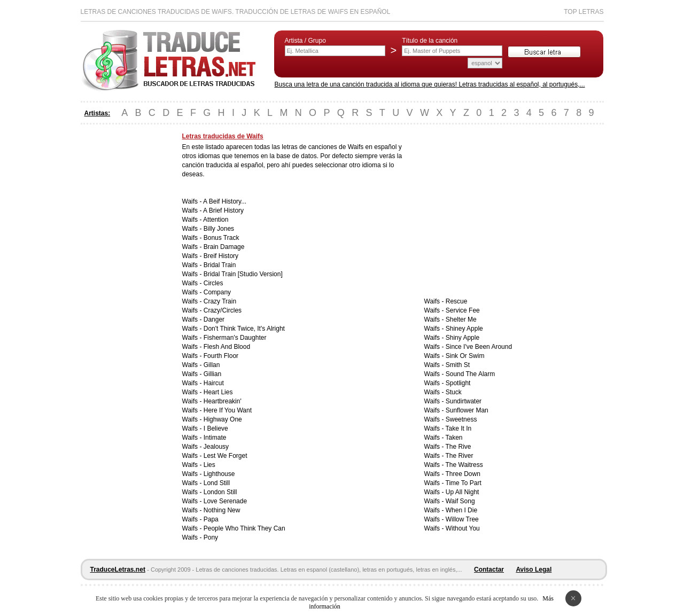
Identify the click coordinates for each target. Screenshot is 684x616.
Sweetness (461, 419)
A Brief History (223, 210)
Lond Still (217, 483)
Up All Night (463, 492)
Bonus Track (221, 238)
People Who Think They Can (244, 528)
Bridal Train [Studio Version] (243, 274)
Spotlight (458, 383)
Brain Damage (224, 247)
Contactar (489, 570)
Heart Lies (218, 392)
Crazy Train (220, 301)
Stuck (454, 392)
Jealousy (216, 447)
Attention (216, 220)
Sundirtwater (464, 401)
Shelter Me (461, 319)
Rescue (457, 301)
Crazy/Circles (223, 310)
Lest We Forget (226, 456)
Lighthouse (219, 474)
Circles (213, 283)
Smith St (458, 365)
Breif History (221, 256)
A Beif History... (225, 201)
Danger (214, 319)
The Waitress (464, 465)
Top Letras (584, 12)
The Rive (458, 447)
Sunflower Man (467, 410)
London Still (220, 492)
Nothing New (222, 510)
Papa (211, 519)
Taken (454, 438)
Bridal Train (220, 265)
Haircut (214, 383)
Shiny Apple (463, 338)
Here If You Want (228, 410)
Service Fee (463, 310)
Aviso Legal (534, 570)
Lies (209, 465)
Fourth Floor (221, 356)
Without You (463, 528)
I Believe (216, 428)
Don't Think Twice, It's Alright (244, 329)
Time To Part (464, 483)
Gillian (212, 374)
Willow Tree (462, 519)
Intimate (215, 438)
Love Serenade (225, 501)
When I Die (461, 510)
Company (217, 292)
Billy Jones (219, 229)
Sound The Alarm (471, 374)
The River (460, 456)
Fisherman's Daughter (235, 338)
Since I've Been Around (479, 347)
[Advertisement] (123, 293)
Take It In (459, 428)
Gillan (212, 365)
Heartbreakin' (223, 401)
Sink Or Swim (465, 356)
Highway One (223, 419)
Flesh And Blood (227, 347)
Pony (211, 537)
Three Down (463, 474)
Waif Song (460, 501)
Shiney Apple (464, 329)
